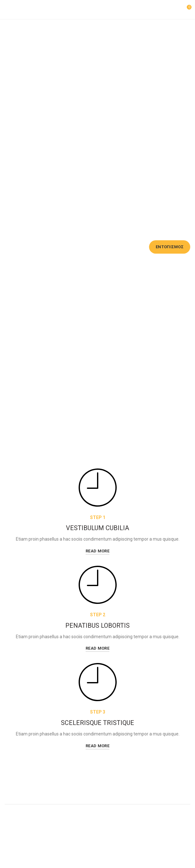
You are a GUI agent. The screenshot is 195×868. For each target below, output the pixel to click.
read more (97, 551)
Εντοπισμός (170, 247)
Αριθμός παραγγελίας (27, 235)
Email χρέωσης (93, 235)
